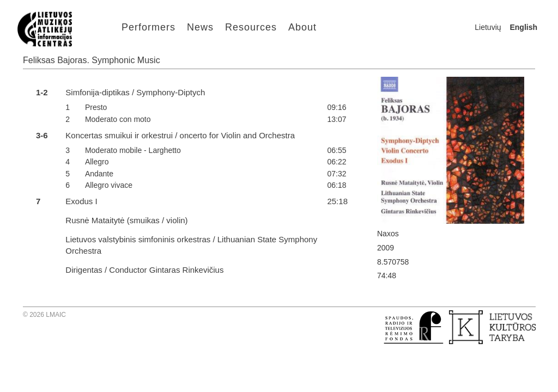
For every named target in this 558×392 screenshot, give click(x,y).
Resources (251, 27)
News (200, 27)
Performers (148, 27)
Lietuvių (488, 27)
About (302, 27)
